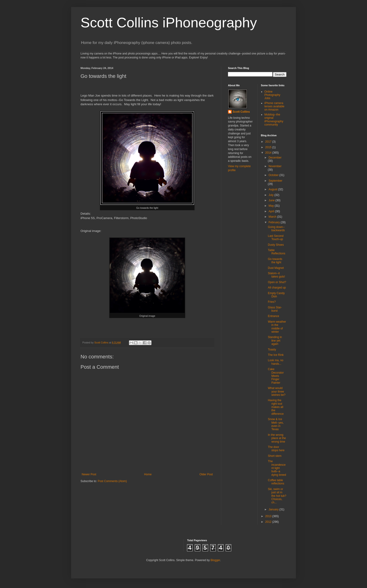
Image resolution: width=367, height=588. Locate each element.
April (272, 211)
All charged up (277, 288)
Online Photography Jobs (272, 95)
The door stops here (276, 449)
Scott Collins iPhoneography (169, 23)
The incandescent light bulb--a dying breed (277, 468)
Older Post (206, 474)
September (275, 181)
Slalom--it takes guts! (276, 275)
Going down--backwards (276, 229)
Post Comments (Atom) (112, 481)
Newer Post (89, 474)
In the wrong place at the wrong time (277, 438)
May (272, 206)
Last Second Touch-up (276, 238)
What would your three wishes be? (277, 391)
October (274, 175)
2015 (269, 147)
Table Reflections (276, 252)
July (271, 195)
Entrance (273, 316)
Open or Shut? (277, 282)
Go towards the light (275, 261)
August (273, 189)
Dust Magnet (276, 268)
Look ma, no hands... (275, 362)
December (275, 158)
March (273, 217)
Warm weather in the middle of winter (277, 327)
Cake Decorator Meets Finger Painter (276, 376)
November (275, 166)
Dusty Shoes (276, 245)
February (274, 222)
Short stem (275, 456)
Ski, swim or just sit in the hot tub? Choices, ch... (277, 496)
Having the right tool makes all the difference (276, 407)
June (272, 200)
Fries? (272, 302)
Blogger (215, 560)
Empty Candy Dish (276, 295)
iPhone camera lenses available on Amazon (274, 106)
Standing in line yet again (275, 341)
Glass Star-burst (275, 309)
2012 (269, 522)
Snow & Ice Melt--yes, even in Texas (276, 424)
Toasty (272, 350)
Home (148, 474)
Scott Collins (102, 343)
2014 (269, 153)
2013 (269, 516)
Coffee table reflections (276, 482)
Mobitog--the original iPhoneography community (274, 120)
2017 (269, 142)
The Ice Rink (276, 355)
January (274, 509)
